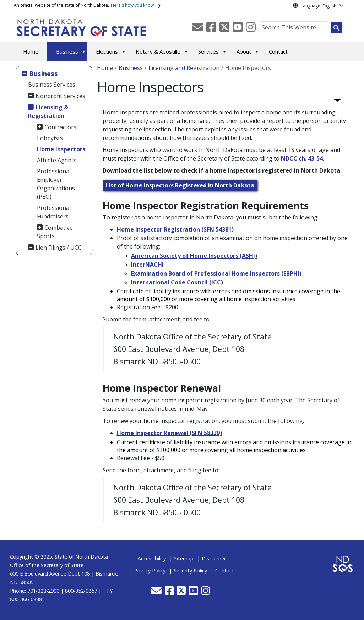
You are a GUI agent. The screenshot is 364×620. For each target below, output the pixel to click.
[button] (198, 29)
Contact (278, 51)
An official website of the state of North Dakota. (84, 5)
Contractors (60, 127)
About (244, 51)
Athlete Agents (57, 160)
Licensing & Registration (48, 112)
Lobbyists (50, 138)
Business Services (52, 85)
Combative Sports (55, 232)
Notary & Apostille (158, 51)
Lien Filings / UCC (59, 248)
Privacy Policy (150, 570)
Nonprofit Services (60, 96)
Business (67, 51)
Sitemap (184, 558)
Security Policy (190, 570)
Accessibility (152, 558)
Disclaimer (214, 558)
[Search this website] (336, 28)
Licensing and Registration (184, 68)
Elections (107, 51)
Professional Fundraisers (54, 212)
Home (31, 51)
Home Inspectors (61, 149)
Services (208, 51)
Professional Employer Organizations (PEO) (56, 184)
